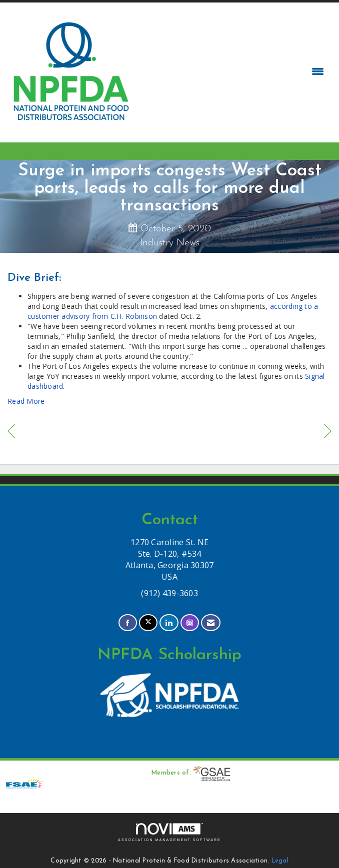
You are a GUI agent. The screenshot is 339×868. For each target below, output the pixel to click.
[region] (328, 433)
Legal (280, 861)
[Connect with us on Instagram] (190, 623)
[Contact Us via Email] (211, 623)
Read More (26, 401)
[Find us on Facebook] (128, 623)
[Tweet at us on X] (148, 623)
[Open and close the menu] (232, 71)
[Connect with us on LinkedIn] (169, 623)
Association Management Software (169, 832)
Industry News (170, 243)
